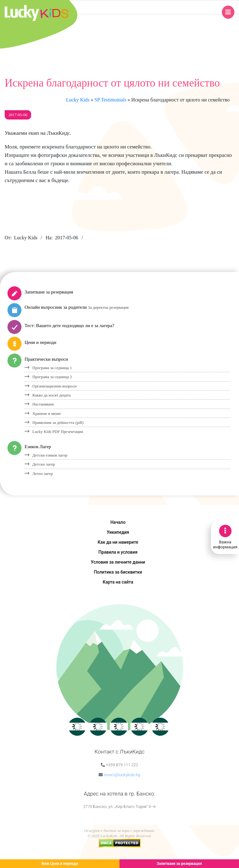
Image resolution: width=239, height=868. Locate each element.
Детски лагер (44, 464)
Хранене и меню (47, 413)
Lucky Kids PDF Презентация (58, 432)
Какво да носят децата (52, 395)
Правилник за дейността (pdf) (58, 422)
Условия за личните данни (118, 562)
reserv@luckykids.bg (122, 775)
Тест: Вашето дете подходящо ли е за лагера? (69, 326)
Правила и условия (118, 552)
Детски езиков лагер (50, 455)
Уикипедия (118, 532)
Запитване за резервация (49, 292)
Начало (118, 522)
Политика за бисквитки (118, 572)
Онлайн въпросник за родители (77, 307)
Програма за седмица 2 (52, 377)
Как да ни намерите (118, 542)
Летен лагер (43, 474)
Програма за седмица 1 (52, 368)
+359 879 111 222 (122, 765)
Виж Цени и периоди (60, 864)
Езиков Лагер (38, 447)
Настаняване (43, 404)
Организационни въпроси (54, 386)
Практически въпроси (46, 359)
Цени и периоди (40, 342)
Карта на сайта (118, 582)
